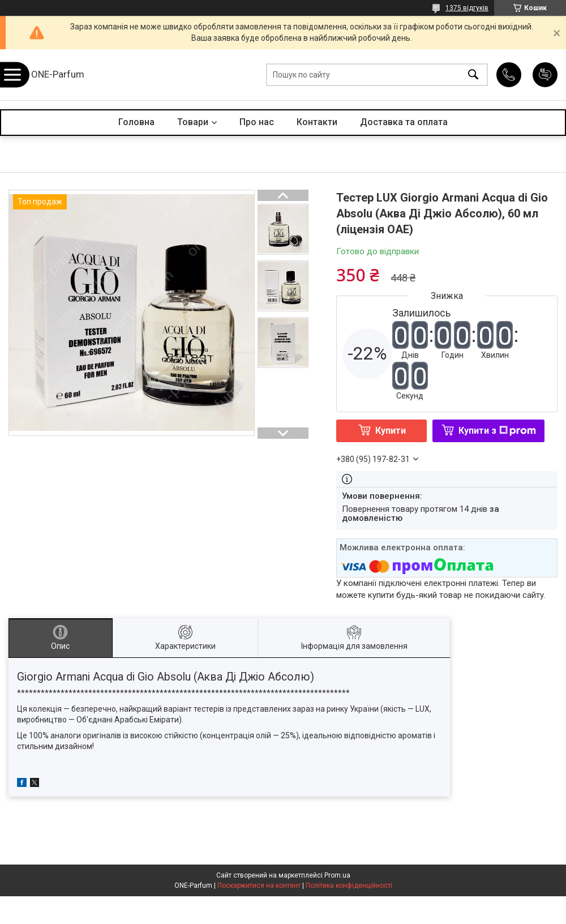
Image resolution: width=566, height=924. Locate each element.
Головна (136, 122)
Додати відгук (545, 75)
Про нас (257, 122)
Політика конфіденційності (349, 885)
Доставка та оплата (404, 122)
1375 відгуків (467, 8)
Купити (391, 431)
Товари (193, 122)
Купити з (497, 431)
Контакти (317, 122)
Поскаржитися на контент (259, 885)
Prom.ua (337, 875)
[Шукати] (473, 75)
